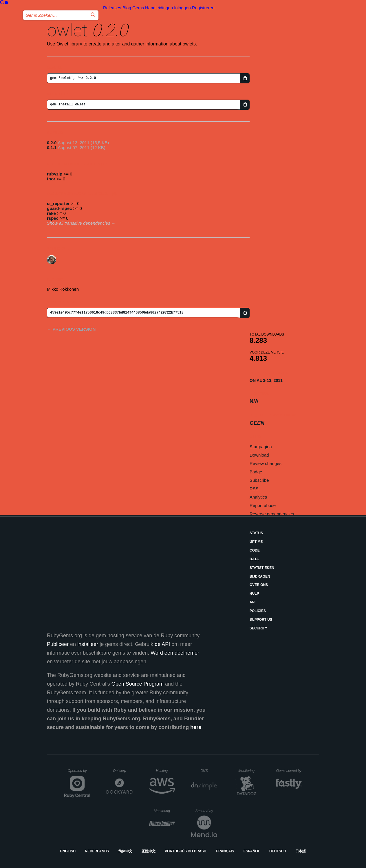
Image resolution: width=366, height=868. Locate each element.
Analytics (258, 497)
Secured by (206, 811)
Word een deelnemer (175, 653)
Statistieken (262, 568)
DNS (209, 771)
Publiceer (58, 644)
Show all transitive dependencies (78, 223)
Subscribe (259, 480)
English (68, 851)
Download (259, 455)
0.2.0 (52, 143)
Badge (256, 472)
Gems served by (289, 771)
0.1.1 (52, 148)
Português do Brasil (186, 851)
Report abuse (263, 505)
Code (255, 550)
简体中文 (125, 851)
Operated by (79, 773)
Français (225, 851)
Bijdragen (260, 576)
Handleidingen (159, 8)
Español (252, 851)
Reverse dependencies (272, 514)
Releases (112, 8)
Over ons (259, 585)
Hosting (165, 771)
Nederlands (97, 851)
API (252, 602)
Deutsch (278, 851)
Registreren (203, 8)
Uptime (256, 542)
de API (162, 644)
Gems (138, 8)
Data (254, 559)
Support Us (261, 620)
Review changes (266, 463)
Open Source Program (138, 684)
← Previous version (71, 329)
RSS (254, 489)
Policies (258, 611)
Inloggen (182, 8)
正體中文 (149, 851)
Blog (127, 8)
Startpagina (261, 447)
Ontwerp (123, 771)
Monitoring (249, 771)
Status (256, 533)
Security (258, 628)
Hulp (254, 594)
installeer (88, 644)
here (196, 727)
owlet (67, 30)
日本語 (301, 851)
